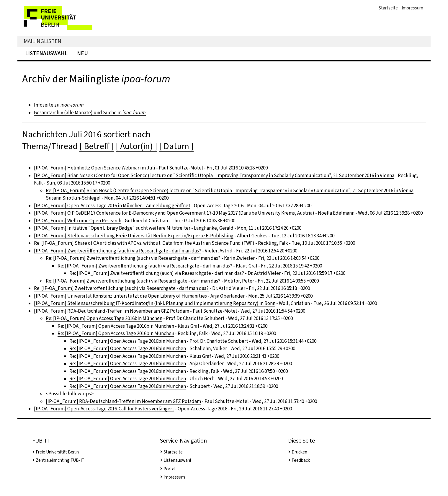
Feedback (301, 460)
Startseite (388, 8)
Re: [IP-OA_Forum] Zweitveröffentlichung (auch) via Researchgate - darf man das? (133, 258)
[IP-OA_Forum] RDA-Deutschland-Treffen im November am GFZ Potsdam (112, 311)
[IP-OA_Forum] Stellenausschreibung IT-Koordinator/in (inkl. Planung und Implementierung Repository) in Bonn (155, 303)
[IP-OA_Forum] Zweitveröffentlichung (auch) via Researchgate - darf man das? (118, 251)
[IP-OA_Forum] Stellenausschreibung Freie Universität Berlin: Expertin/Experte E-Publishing (134, 236)
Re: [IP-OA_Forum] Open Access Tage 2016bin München (104, 318)
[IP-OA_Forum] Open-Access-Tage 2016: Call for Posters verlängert (104, 409)
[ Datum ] (176, 146)
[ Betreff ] (97, 146)
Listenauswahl (46, 53)
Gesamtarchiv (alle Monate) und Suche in (90, 113)
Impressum (412, 8)
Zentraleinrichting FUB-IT (60, 460)
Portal (169, 469)
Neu (82, 53)
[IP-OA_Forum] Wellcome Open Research (78, 221)
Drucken (299, 452)
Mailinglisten (42, 41)
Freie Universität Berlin (57, 452)
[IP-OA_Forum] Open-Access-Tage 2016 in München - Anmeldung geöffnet (112, 206)
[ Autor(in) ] (136, 146)
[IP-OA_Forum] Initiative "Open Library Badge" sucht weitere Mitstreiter (112, 228)
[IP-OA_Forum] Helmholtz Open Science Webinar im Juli (95, 168)
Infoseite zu (59, 105)
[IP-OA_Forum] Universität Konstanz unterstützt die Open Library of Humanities (120, 296)
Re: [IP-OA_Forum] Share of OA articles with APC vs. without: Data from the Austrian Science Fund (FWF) (144, 243)
